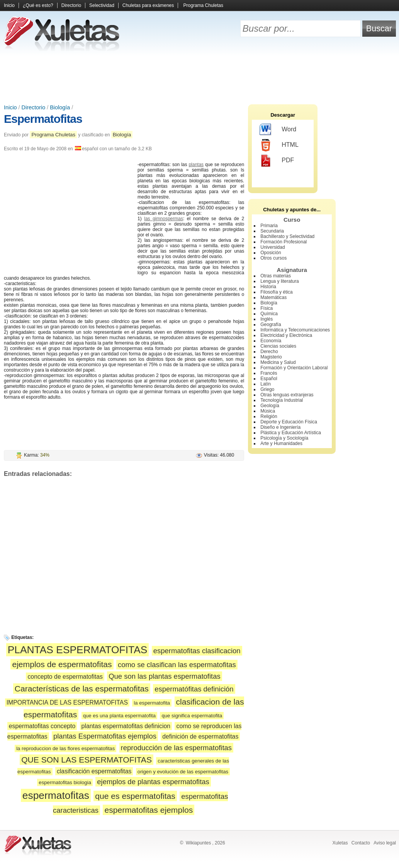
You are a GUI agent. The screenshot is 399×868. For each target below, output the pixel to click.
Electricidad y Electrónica (286, 335)
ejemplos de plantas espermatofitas (153, 782)
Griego (267, 389)
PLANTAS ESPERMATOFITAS (78, 650)
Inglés (267, 319)
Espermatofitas (43, 119)
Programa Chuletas (203, 5)
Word (278, 130)
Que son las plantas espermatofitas (165, 676)
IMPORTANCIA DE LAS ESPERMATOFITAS (67, 702)
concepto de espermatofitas (65, 677)
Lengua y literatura (279, 281)
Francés (269, 373)
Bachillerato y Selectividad (287, 236)
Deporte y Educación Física (289, 422)
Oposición (271, 253)
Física (267, 308)
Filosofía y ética (276, 292)
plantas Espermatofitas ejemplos (105, 736)
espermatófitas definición (194, 689)
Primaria (269, 226)
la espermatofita (152, 703)
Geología (270, 406)
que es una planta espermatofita (119, 716)
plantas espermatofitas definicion (126, 726)
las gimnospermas (164, 219)
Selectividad (102, 5)
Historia (268, 287)
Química (269, 314)
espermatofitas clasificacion (197, 651)
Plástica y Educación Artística (291, 433)
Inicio (9, 5)
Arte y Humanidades (281, 443)
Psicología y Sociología (284, 438)
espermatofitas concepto (42, 726)
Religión (269, 416)
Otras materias (276, 276)
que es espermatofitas (135, 796)
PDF (277, 161)
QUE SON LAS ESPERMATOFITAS (87, 760)
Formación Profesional (284, 242)
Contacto (361, 843)
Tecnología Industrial (282, 400)
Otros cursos (273, 258)
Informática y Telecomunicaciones (295, 330)
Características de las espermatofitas (82, 689)
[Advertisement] (200, 77)
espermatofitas (56, 795)
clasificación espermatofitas (94, 771)
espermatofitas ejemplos (149, 810)
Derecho (269, 352)
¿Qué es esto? (38, 5)
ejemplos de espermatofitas (62, 664)
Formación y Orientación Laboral (294, 368)
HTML (279, 145)
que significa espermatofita (192, 716)
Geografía (271, 324)
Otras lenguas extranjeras (287, 395)
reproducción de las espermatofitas (176, 748)
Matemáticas (273, 297)
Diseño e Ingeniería (280, 427)
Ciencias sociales (278, 346)
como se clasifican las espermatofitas (177, 665)
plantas (196, 165)
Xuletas (340, 843)
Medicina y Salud (278, 362)
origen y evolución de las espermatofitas (183, 772)
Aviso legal (385, 843)
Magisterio (271, 357)
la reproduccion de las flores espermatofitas (65, 748)
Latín (266, 384)
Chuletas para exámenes (148, 5)
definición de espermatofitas (200, 736)
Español (269, 379)
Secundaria (272, 231)
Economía (271, 341)
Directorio (71, 5)
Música (268, 411)
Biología (60, 107)
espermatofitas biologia (65, 782)
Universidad (273, 247)
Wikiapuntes (198, 843)
